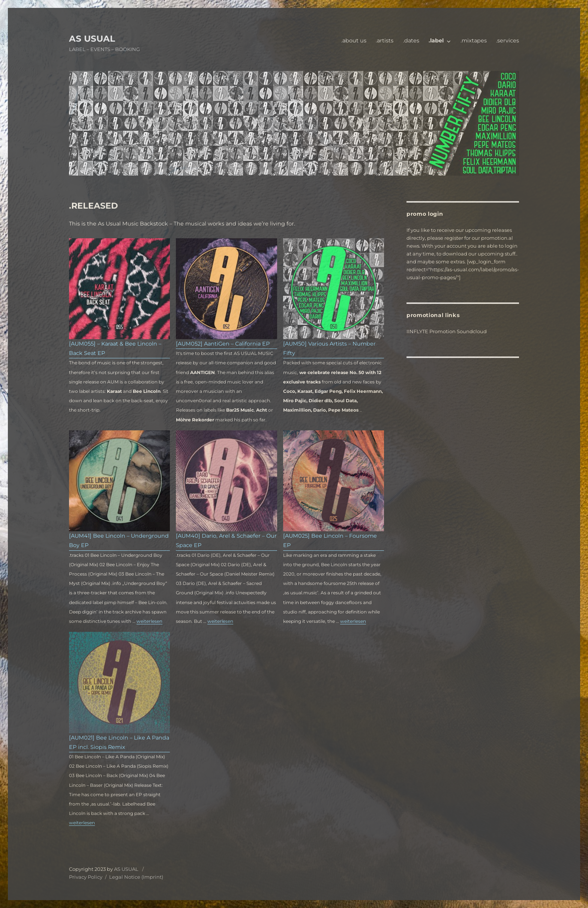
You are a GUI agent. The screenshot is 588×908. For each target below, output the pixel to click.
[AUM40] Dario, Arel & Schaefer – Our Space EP (226, 540)
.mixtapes (474, 41)
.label (436, 41)
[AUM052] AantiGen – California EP (223, 344)
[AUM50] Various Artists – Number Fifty (329, 348)
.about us (354, 41)
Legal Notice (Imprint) (136, 877)
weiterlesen (149, 621)
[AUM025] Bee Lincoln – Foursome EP (330, 540)
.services (508, 41)
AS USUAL (92, 39)
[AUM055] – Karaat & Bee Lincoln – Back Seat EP (115, 348)
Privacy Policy (86, 877)
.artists (385, 41)
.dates (411, 41)
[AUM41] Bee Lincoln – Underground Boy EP (119, 540)
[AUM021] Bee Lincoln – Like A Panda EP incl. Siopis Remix (119, 742)
